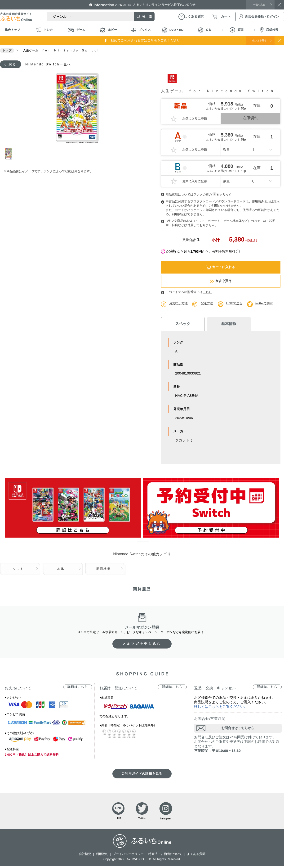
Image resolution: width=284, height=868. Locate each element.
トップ (7, 50)
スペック (180, 325)
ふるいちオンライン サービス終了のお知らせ (160, 5)
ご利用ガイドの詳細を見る (142, 774)
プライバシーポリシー (128, 856)
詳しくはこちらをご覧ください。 (221, 707)
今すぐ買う (221, 282)
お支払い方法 (179, 304)
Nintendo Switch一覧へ (54, 65)
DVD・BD (173, 30)
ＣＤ (205, 30)
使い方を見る (255, 40)
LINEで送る (237, 304)
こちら (207, 293)
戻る (13, 65)
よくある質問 (196, 856)
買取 (237, 30)
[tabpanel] (78, 109)
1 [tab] (10, 154)
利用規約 (102, 856)
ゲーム (77, 30)
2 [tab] (139, 545)
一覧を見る (257, 5)
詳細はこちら (78, 688)
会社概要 (85, 856)
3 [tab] (152, 545)
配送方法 (209, 304)
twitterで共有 (268, 304)
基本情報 (220, 324)
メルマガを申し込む (142, 645)
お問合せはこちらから (238, 729)
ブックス (141, 30)
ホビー (109, 30)
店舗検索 (269, 30)
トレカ (44, 30)
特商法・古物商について (165, 856)
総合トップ (12, 30)
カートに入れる (221, 268)
